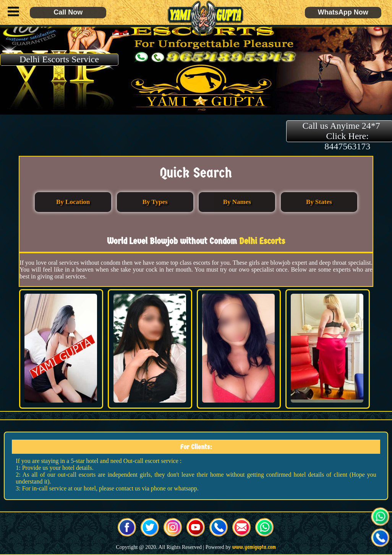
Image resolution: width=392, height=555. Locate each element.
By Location (73, 202)
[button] (11, 13)
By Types (155, 202)
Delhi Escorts (262, 241)
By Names (237, 202)
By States (319, 202)
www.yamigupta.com (254, 547)
